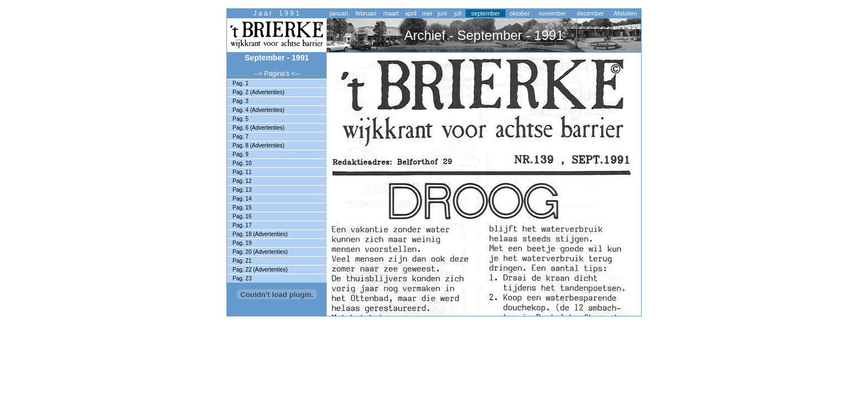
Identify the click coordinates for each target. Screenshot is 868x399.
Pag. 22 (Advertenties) (260, 270)
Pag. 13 (242, 190)
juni (442, 13)
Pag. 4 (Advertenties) (259, 110)
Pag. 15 (242, 208)
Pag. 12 (242, 181)
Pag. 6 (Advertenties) (259, 128)
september (485, 13)
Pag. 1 (241, 83)
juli (458, 13)
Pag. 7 (241, 137)
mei (427, 13)
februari (366, 13)
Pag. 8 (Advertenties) (259, 145)
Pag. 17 (242, 225)
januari (339, 13)
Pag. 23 (242, 278)
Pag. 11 (242, 172)
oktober (520, 13)
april (410, 13)
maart (391, 13)
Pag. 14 (242, 199)
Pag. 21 (242, 261)
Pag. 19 (242, 243)
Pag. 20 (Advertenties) (260, 252)
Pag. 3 (241, 101)
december (590, 13)
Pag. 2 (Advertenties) (259, 92)
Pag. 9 (241, 154)
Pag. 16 (242, 216)
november (553, 13)
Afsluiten (626, 13)
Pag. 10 (242, 163)
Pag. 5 (241, 119)
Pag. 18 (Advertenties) (260, 234)
